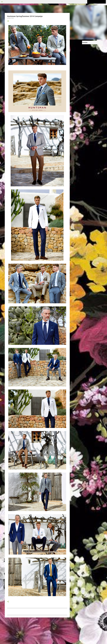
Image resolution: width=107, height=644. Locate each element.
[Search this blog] (98, 2)
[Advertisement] (37, 630)
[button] (8, 21)
